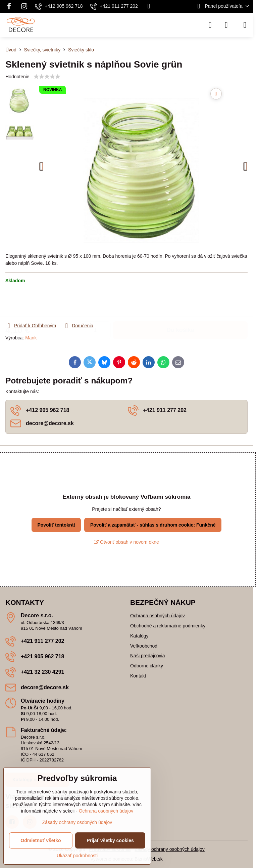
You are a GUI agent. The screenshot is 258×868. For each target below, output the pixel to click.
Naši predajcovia (148, 656)
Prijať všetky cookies (110, 840)
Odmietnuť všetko (41, 840)
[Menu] (245, 25)
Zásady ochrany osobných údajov (170, 849)
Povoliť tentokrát (56, 525)
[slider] (47, 77)
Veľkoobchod (144, 646)
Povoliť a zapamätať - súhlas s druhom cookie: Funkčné (153, 525)
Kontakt (138, 676)
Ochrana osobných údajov (158, 616)
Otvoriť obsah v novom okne (126, 542)
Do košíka (180, 303)
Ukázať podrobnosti (77, 856)
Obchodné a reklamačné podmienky (168, 626)
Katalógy (139, 636)
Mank (31, 338)
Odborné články (147, 666)
